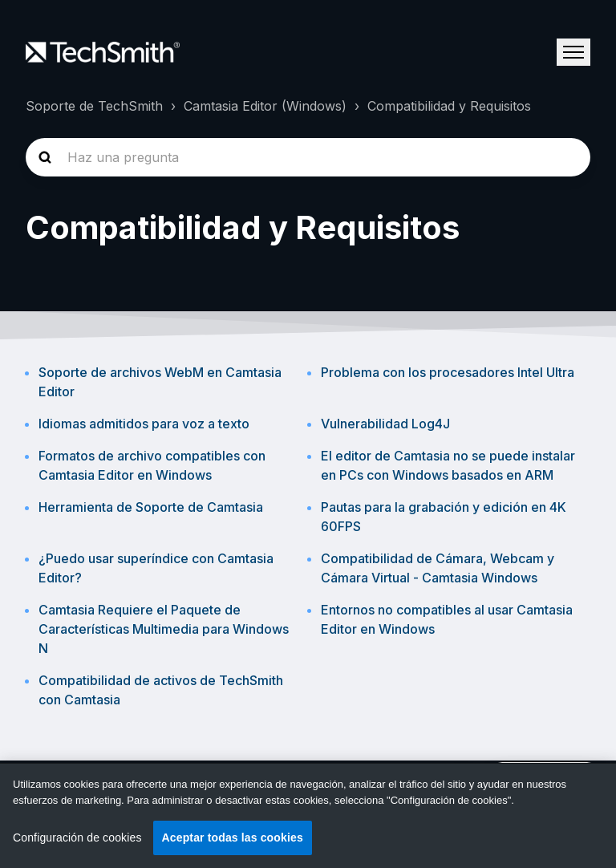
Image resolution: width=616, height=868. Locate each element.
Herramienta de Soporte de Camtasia (151, 507)
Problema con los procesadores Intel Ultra (448, 372)
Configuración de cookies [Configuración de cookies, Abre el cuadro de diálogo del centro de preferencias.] (77, 838)
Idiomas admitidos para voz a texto (144, 424)
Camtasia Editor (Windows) (265, 106)
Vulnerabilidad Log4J (385, 424)
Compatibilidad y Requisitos (449, 106)
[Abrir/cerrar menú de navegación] (573, 52)
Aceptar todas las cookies (233, 838)
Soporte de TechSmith (94, 106)
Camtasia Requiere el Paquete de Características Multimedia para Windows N (164, 629)
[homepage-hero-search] (308, 157)
